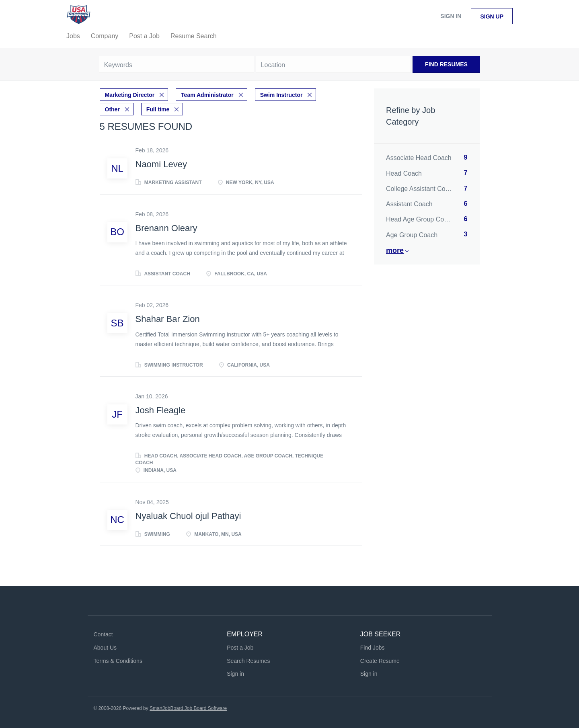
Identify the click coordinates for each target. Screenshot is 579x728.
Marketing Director (130, 95)
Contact (103, 634)
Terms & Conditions (118, 661)
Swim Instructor (281, 95)
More (395, 250)
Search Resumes (248, 661)
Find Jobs (373, 648)
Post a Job (240, 648)
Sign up (492, 16)
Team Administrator (207, 95)
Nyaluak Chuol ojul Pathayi (188, 516)
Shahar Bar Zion (168, 319)
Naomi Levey (161, 164)
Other (112, 109)
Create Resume (380, 661)
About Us (105, 648)
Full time (158, 109)
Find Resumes (446, 64)
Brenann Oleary (166, 228)
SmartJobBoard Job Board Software (188, 708)
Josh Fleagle (161, 410)
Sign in (451, 16)
